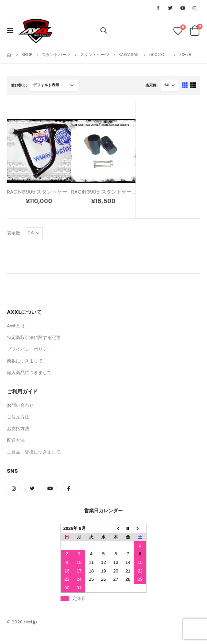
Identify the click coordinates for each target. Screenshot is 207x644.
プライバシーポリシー (29, 349)
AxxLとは (16, 326)
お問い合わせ (20, 405)
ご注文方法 (18, 417)
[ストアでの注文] (54, 85)
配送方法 (16, 440)
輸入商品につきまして (29, 373)
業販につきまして (25, 361)
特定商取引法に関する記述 (34, 337)
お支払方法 (18, 429)
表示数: (151, 85)
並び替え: (19, 85)
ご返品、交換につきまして (34, 452)
